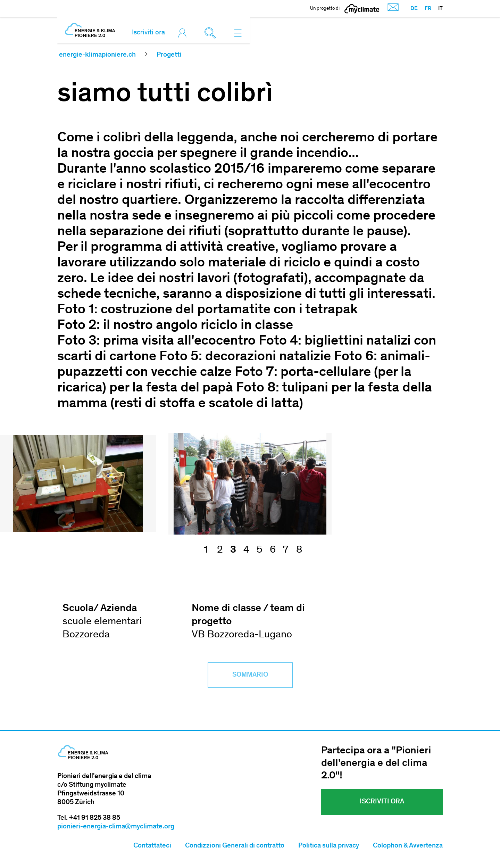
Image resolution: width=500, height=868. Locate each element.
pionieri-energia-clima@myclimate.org (116, 827)
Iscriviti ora (148, 33)
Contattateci (152, 846)
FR (428, 9)
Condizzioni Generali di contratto (235, 846)
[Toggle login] (184, 33)
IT (440, 9)
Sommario (250, 675)
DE (414, 9)
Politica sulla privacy (329, 846)
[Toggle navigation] (238, 33)
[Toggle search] (212, 33)
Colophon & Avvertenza (408, 846)
